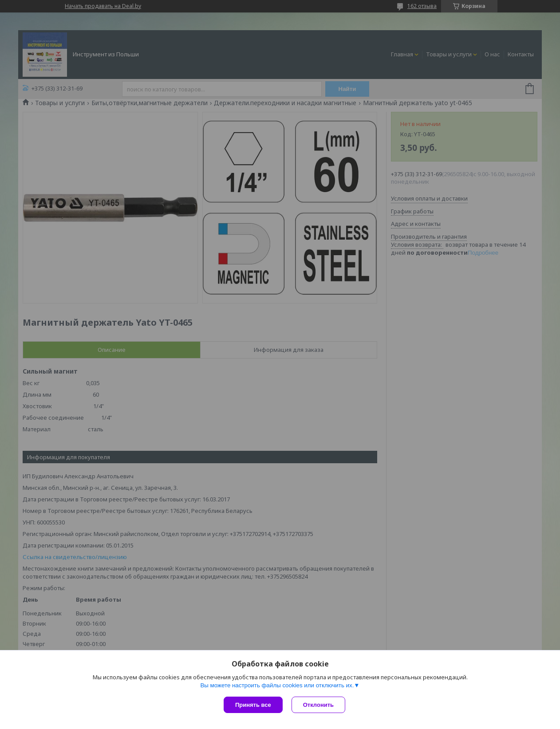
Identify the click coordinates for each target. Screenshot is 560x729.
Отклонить (318, 705)
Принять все (253, 705)
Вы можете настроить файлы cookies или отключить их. (277, 685)
